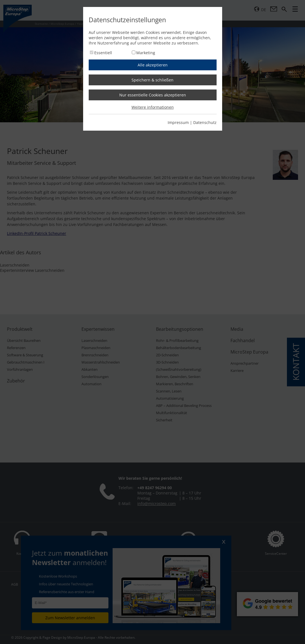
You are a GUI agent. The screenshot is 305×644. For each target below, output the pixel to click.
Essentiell (103, 53)
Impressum (178, 122)
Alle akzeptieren (153, 65)
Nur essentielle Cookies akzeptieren (153, 95)
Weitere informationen (153, 107)
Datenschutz (205, 122)
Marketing (146, 53)
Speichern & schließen (152, 80)
